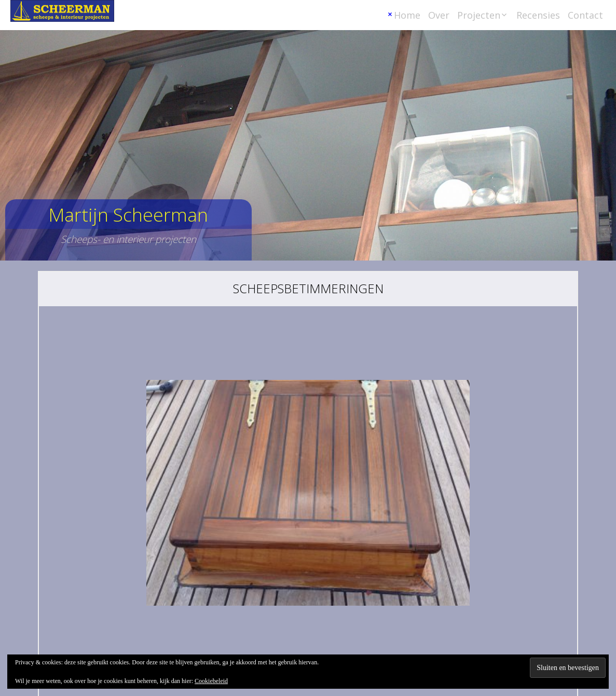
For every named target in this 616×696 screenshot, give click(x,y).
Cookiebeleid (211, 681)
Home (407, 15)
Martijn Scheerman (128, 214)
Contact (585, 15)
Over (439, 15)
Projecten (479, 15)
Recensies (538, 15)
